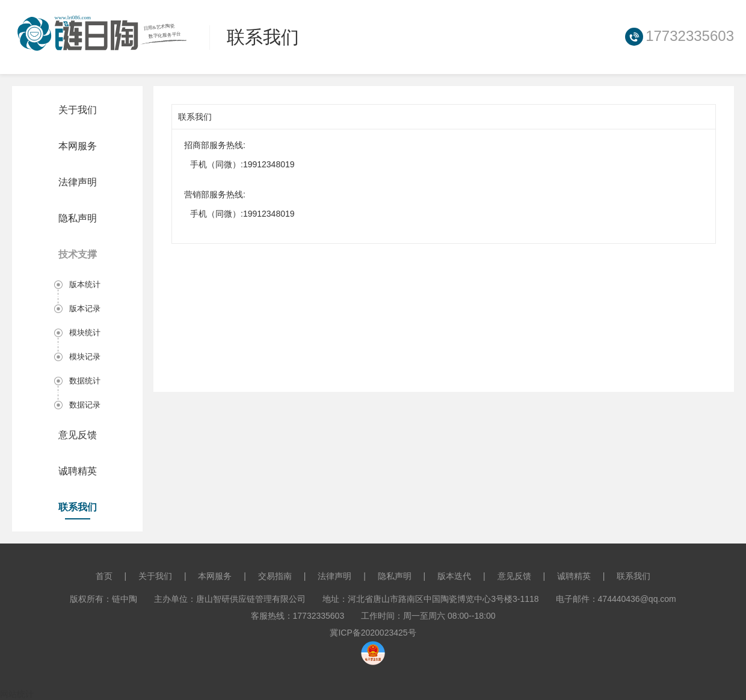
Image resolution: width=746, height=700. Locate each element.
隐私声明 (78, 218)
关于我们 (78, 110)
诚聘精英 (78, 471)
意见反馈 (78, 435)
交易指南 (275, 576)
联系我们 (78, 507)
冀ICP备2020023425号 (373, 633)
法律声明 (78, 182)
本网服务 (78, 146)
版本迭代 (454, 576)
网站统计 (17, 694)
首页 (104, 576)
